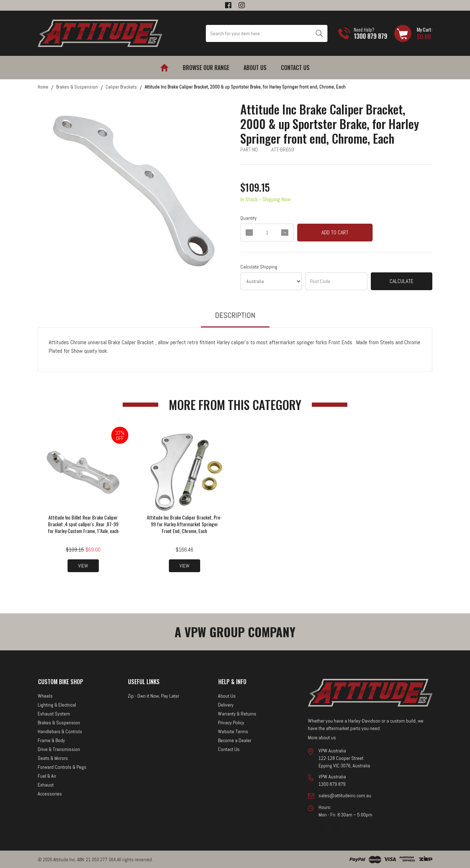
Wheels (45, 695)
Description (235, 315)
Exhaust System (54, 713)
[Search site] (319, 33)
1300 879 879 (370, 36)
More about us (322, 737)
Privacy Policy (231, 722)
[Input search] (258, 33)
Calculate (402, 281)
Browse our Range (206, 68)
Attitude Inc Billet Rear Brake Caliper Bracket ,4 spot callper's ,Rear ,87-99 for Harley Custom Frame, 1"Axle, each (83, 523)
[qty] (267, 233)
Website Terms (233, 731)
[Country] (271, 281)
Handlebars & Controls (60, 731)
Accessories (50, 793)
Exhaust (46, 784)
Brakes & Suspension (59, 722)
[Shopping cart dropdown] (413, 33)
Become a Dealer (235, 740)
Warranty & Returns (237, 713)
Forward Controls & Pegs (62, 766)
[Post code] (336, 281)
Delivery (226, 704)
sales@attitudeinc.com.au (345, 795)
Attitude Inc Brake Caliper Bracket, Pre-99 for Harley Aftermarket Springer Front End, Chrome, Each (184, 523)
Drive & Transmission (59, 749)
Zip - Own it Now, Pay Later (153, 695)
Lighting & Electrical (57, 704)
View (83, 565)
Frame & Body (51, 740)
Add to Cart (335, 232)
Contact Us (295, 68)
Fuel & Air (47, 775)
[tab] (235, 318)
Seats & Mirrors (53, 757)
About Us (255, 68)
